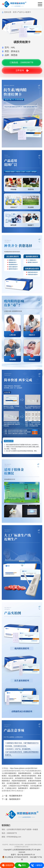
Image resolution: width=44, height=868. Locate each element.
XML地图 (33, 857)
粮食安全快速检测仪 (29, 776)
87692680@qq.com (14, 837)
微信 (22, 865)
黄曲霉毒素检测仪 (25, 773)
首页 (15, 12)
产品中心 (21, 12)
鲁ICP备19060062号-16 (26, 855)
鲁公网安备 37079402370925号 (15, 857)
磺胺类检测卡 (35, 788)
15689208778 (12, 833)
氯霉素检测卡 (23, 788)
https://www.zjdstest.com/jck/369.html (24, 768)
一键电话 (37, 865)
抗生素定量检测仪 (13, 783)
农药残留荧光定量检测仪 (24, 778)
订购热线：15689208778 (21, 62)
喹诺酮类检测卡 (16, 796)
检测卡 (28, 12)
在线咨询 (7, 865)
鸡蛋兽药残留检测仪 (19, 781)
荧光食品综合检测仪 (29, 783)
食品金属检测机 (14, 776)
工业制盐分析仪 (11, 788)
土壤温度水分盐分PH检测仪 (18, 786)
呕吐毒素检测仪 (11, 773)
